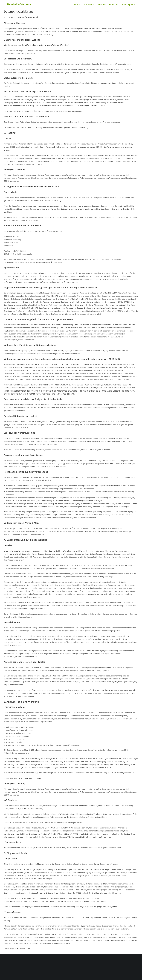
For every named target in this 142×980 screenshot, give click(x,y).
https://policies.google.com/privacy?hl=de (101, 907)
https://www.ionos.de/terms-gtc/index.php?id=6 (23, 778)
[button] (129, 4)
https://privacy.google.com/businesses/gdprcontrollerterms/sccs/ (80, 901)
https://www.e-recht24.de (20, 949)
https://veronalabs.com (33, 809)
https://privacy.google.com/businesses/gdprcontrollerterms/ (27, 901)
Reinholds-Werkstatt (20, 4)
